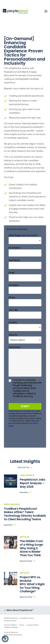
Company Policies (33, 625)
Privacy (22, 625)
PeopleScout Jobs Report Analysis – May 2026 (33, 483)
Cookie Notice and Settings (13, 635)
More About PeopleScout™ (20, 610)
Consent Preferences (11, 632)
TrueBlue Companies (11, 627)
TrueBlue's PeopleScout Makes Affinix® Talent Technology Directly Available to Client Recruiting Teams (25, 514)
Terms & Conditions (10, 625)
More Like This (23, 467)
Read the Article (26, 561)
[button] (5, 639)
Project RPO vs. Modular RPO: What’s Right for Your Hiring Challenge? (32, 584)
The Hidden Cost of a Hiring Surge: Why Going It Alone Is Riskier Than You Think (32, 548)
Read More (24, 492)
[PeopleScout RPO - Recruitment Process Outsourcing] (16, 11)
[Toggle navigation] (46, 11)
